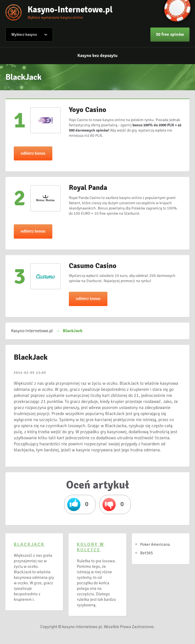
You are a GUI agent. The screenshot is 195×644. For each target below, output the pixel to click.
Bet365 (147, 553)
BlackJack (29, 544)
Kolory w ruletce (91, 547)
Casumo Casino (93, 266)
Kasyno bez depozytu (97, 56)
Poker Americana (155, 544)
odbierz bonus (33, 153)
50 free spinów (170, 34)
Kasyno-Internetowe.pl (70, 9)
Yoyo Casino (88, 110)
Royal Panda (88, 188)
